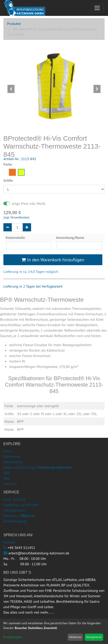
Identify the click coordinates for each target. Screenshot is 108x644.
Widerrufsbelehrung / (38, 467)
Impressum (12, 456)
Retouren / (12, 516)
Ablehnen (75, 637)
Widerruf (27, 516)
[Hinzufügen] (27, 227)
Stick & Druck (15, 499)
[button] (11, 89)
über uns (10, 484)
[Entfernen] (8, 227)
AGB (7, 473)
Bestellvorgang (15, 521)
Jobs (7, 478)
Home (8, 451)
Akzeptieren (94, 637)
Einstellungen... (14, 637)
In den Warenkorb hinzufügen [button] (53, 260)
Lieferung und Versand (21, 505)
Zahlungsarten (15, 510)
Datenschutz (13, 462)
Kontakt (9, 542)
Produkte (14, 24)
